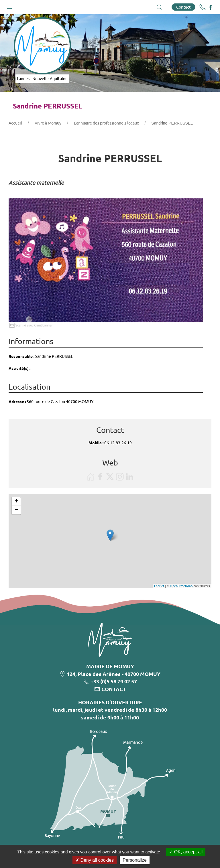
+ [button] (16, 502)
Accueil (15, 123)
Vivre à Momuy (48, 123)
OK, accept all (186, 852)
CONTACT (114, 689)
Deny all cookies (95, 860)
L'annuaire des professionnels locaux (106, 123)
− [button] (16, 510)
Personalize (135, 860)
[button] (9, 7)
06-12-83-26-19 (118, 443)
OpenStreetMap (181, 586)
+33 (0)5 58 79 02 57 (114, 681)
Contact (183, 7)
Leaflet (159, 586)
